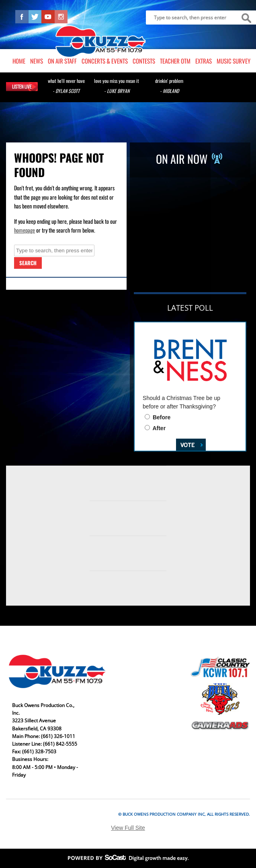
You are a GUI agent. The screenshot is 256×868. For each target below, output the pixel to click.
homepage (25, 230)
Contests (144, 61)
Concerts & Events (105, 61)
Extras (204, 61)
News (37, 61)
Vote (185, 444)
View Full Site (128, 828)
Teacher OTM (175, 61)
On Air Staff (62, 61)
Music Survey (233, 61)
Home (19, 61)
